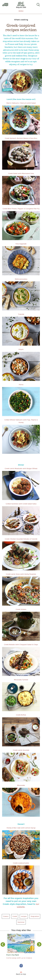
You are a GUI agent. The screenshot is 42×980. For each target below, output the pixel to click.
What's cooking (21, 20)
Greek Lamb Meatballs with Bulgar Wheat (21, 469)
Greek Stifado (21, 609)
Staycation (35, 916)
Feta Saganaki (21, 244)
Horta (21, 385)
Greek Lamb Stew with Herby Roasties (21, 574)
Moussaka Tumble (21, 680)
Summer (21, 922)
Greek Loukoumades (21, 863)
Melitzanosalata (21, 279)
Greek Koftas (21, 715)
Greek (15, 916)
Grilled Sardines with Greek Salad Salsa (21, 504)
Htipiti (21, 349)
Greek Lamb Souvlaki (21, 750)
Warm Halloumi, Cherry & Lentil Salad (21, 103)
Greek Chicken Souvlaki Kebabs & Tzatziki (21, 539)
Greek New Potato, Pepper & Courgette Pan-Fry (21, 209)
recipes (24, 916)
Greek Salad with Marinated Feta (21, 173)
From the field (13, 955)
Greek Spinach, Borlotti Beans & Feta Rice (21, 138)
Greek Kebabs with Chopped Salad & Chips (21, 645)
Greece (6, 916)
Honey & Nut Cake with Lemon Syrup (21, 828)
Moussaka (21, 785)
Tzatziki (21, 314)
